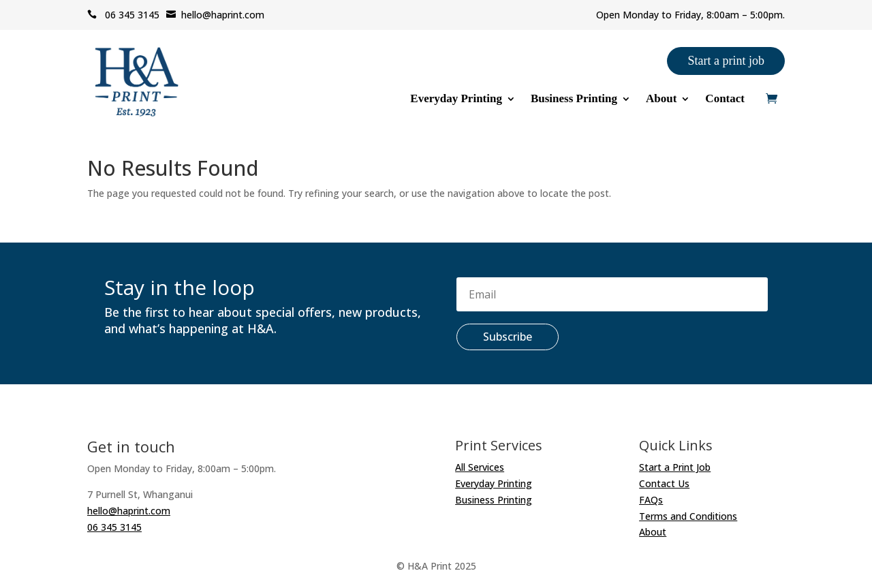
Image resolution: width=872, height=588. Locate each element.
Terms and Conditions (688, 516)
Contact (725, 99)
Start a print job (726, 61)
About (661, 99)
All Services (480, 467)
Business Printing (574, 99)
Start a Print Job (675, 467)
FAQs (651, 500)
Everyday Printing (456, 99)
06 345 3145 (123, 15)
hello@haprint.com (215, 15)
